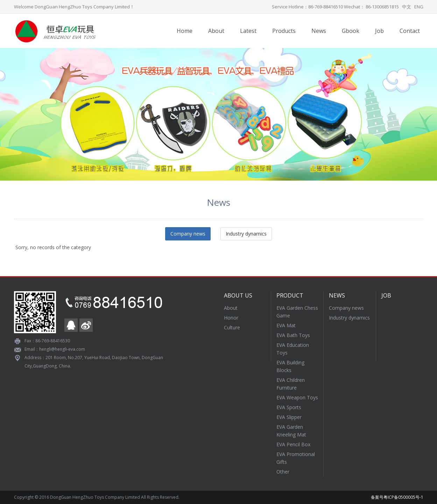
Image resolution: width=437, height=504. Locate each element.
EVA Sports (289, 407)
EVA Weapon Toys (297, 397)
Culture (232, 327)
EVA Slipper (289, 417)
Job (379, 31)
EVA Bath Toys (293, 335)
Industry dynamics (246, 234)
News (319, 31)
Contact (410, 31)
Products (284, 31)
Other (283, 472)
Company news (188, 234)
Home (185, 31)
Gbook (351, 31)
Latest (248, 31)
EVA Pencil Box (293, 444)
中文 (407, 7)
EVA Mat (286, 325)
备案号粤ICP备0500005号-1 (397, 497)
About (216, 31)
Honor (231, 318)
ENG (419, 7)
